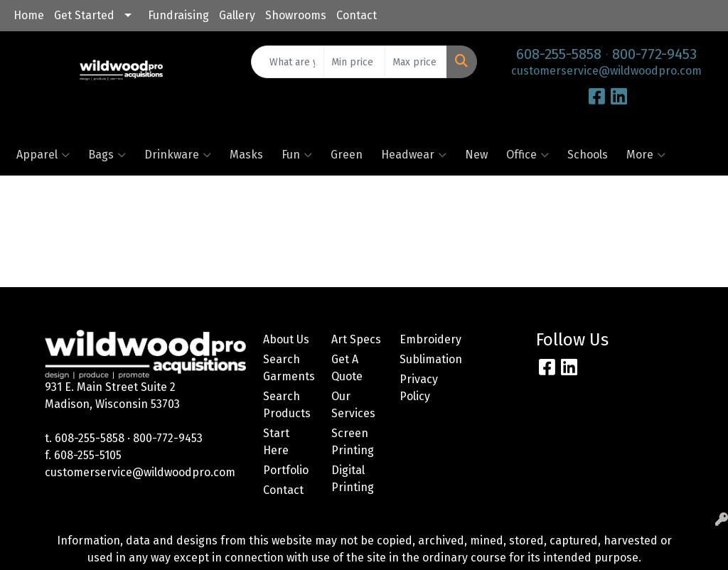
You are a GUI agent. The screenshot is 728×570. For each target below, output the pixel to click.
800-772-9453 (654, 54)
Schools (588, 155)
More (646, 155)
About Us (286, 339)
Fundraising (178, 15)
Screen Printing (353, 442)
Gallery (237, 15)
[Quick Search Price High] (416, 62)
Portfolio (286, 470)
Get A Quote (347, 368)
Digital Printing (353, 479)
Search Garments (289, 368)
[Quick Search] (287, 62)
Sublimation (425, 359)
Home (29, 15)
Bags (107, 155)
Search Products (287, 405)
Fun (297, 155)
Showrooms (296, 15)
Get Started (84, 15)
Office (528, 155)
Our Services (353, 405)
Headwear (414, 155)
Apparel (43, 155)
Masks (246, 155)
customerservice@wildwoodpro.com (606, 71)
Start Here (276, 442)
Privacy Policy (419, 388)
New (476, 155)
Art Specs (356, 339)
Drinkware (178, 155)
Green (347, 155)
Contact (357, 15)
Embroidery (425, 339)
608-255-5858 (559, 54)
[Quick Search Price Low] (354, 62)
